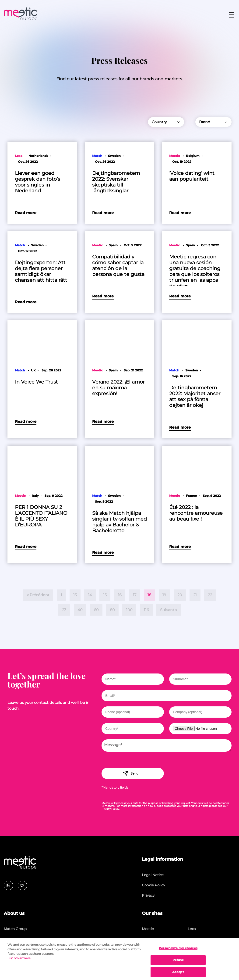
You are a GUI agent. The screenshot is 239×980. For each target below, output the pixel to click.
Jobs (8, 939)
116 (146, 610)
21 (195, 595)
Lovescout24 (199, 939)
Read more (26, 213)
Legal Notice (153, 875)
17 (135, 595)
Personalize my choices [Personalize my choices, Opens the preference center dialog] (178, 952)
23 (64, 610)
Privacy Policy (110, 809)
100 (129, 610)
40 (80, 610)
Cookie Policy (153, 885)
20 (180, 595)
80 (112, 610)
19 (164, 595)
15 (105, 595)
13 (75, 595)
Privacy (148, 895)
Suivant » (169, 610)
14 (90, 595)
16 (120, 595)
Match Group (15, 929)
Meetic (148, 929)
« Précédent (38, 595)
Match (147, 939)
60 (96, 610)
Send (131, 773)
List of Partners (19, 962)
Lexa (192, 929)
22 (210, 595)
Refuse (178, 964)
